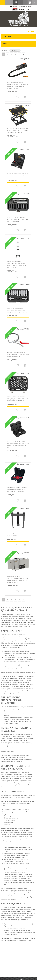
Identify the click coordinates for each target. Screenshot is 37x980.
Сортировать (5, 50)
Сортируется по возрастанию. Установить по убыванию (22, 50)
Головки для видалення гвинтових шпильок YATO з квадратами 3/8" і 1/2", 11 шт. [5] (17, 310)
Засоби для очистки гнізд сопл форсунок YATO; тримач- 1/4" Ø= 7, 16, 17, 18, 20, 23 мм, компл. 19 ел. (18, 175)
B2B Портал (32, 31)
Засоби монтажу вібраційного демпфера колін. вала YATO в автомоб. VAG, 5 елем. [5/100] (17, 489)
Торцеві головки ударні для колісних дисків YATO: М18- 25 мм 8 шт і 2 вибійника (18, 219)
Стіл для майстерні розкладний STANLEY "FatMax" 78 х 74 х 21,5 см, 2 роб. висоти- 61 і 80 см (18, 131)
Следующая (24, 54)
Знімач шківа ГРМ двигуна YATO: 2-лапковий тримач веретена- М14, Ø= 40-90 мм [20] (18, 534)
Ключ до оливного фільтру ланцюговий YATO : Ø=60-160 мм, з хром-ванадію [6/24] (18, 354)
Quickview (25, 97)
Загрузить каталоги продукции (21, 6)
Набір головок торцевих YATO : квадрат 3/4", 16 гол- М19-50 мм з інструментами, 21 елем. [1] (18, 399)
